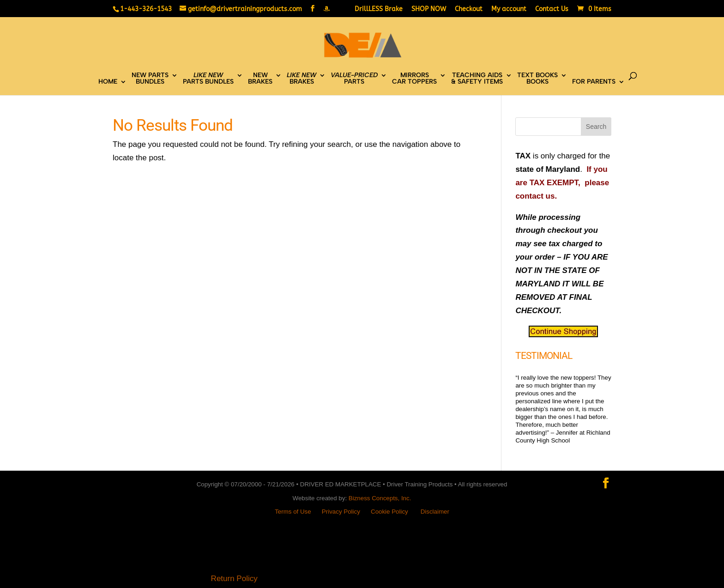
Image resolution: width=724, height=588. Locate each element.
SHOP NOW (429, 9)
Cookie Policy (389, 512)
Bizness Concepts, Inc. (380, 498)
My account (509, 9)
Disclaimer (435, 512)
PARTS (354, 79)
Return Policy (234, 579)
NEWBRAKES (260, 79)
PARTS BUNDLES (208, 79)
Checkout (469, 9)
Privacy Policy (341, 512)
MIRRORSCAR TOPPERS (414, 79)
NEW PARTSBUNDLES (150, 79)
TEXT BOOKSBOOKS (537, 79)
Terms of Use (293, 512)
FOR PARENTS (594, 82)
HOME (108, 82)
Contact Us (552, 9)
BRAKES (302, 79)
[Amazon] (326, 9)
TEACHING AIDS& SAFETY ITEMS (477, 79)
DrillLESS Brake (379, 9)
